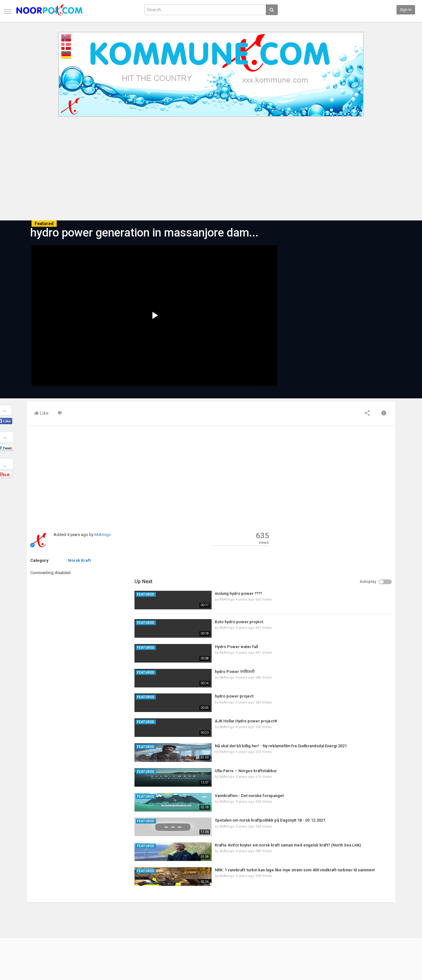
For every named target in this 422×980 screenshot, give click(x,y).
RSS (93, 930)
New (156, 917)
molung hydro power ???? (337, 451)
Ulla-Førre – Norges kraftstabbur (345, 628)
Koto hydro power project (338, 479)
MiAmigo (103, 535)
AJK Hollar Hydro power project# (345, 578)
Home (32, 917)
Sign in (406, 10)
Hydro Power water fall (335, 504)
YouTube (381, 930)
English (380, 959)
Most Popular (101, 923)
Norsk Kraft (79, 560)
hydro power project (333, 553)
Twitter (379, 923)
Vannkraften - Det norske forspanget (348, 653)
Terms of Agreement (45, 930)
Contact (34, 923)
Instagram (382, 937)
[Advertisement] (211, 173)
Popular (158, 923)
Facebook (382, 917)
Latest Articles (102, 917)
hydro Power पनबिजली (334, 529)
